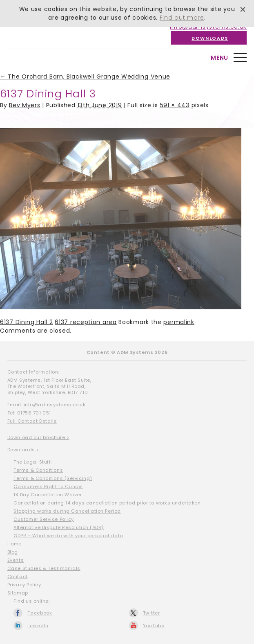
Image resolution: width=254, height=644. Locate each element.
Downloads (210, 38)
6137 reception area (86, 322)
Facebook (40, 613)
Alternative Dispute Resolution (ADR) (59, 527)
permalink (179, 322)
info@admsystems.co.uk (55, 405)
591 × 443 (175, 105)
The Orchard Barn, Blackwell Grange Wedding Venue (85, 77)
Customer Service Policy (44, 519)
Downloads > (23, 450)
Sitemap (18, 593)
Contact (18, 576)
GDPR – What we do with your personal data (68, 536)
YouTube (154, 626)
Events (16, 560)
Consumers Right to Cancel (48, 486)
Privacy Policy (24, 585)
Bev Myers (25, 105)
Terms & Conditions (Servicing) (53, 478)
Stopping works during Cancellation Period (67, 511)
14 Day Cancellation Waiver (48, 495)
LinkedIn (38, 626)
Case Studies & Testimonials (44, 568)
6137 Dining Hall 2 (27, 322)
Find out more (182, 18)
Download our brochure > (38, 437)
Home (14, 544)
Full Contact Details (32, 421)
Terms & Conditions (38, 470)
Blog (13, 552)
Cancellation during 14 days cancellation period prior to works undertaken (107, 503)
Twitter (152, 613)
